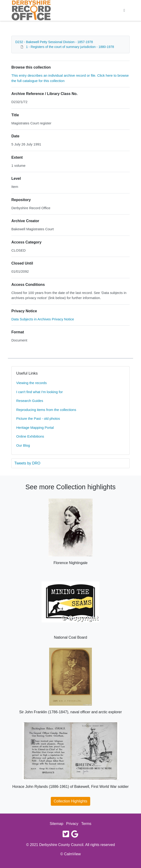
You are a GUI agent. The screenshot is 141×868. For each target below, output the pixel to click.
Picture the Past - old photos (38, 418)
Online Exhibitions (30, 436)
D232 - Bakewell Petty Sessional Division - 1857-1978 (54, 42)
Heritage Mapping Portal (35, 428)
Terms (86, 824)
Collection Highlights (71, 801)
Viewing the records (31, 383)
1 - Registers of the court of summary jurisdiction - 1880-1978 (70, 47)
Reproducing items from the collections (46, 410)
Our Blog (23, 445)
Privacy (72, 824)
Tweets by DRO (27, 463)
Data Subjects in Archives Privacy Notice (43, 319)
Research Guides (30, 401)
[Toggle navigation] (124, 10)
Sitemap (56, 824)
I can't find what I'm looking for (40, 392)
